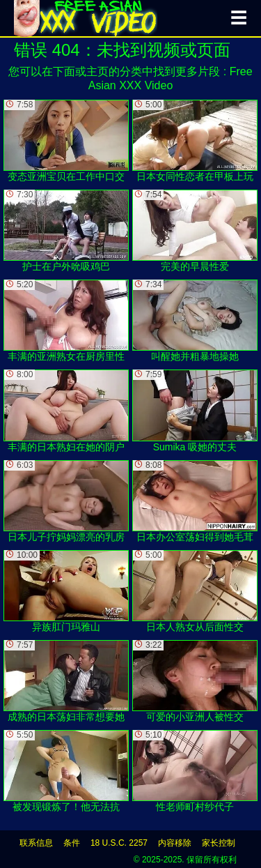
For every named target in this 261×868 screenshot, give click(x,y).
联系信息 (36, 843)
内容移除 (175, 843)
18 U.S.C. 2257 (119, 843)
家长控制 (219, 843)
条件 (72, 843)
